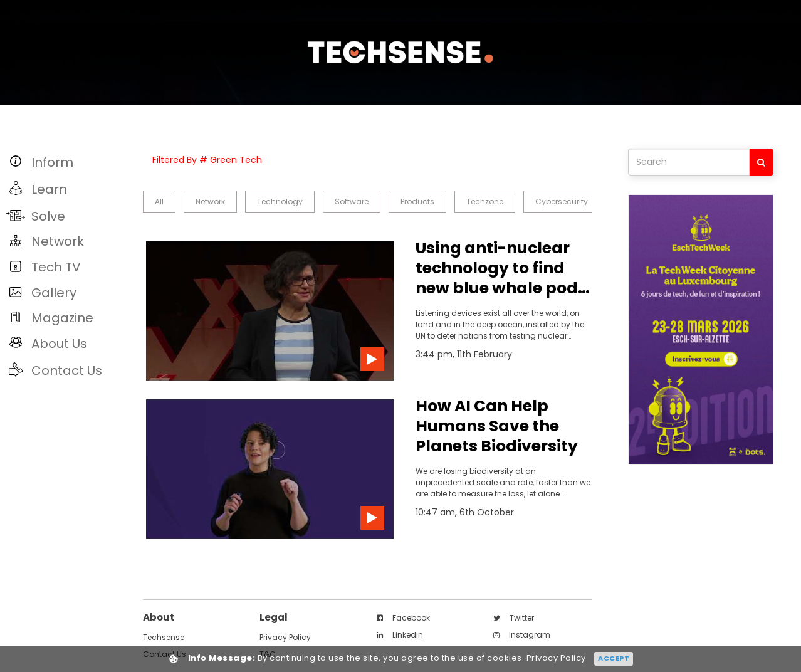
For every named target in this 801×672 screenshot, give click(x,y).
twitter (514, 618)
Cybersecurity (562, 202)
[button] (68, 162)
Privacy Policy (285, 637)
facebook (403, 618)
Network (210, 202)
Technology (280, 202)
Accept (614, 658)
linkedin (400, 635)
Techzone (485, 202)
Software (352, 202)
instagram (522, 635)
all (159, 202)
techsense (164, 637)
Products (417, 202)
